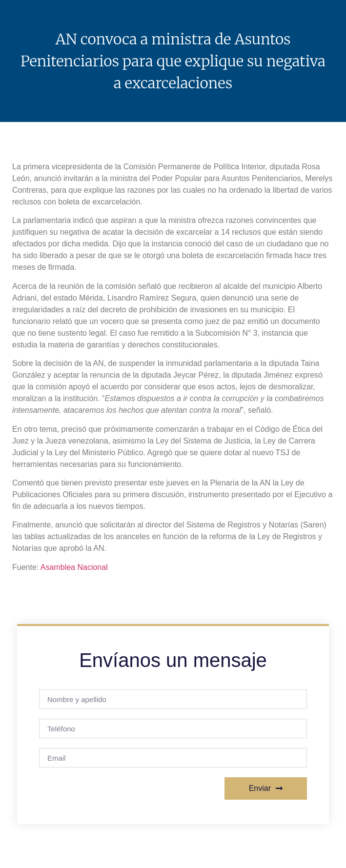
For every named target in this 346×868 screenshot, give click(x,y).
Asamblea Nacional (74, 567)
